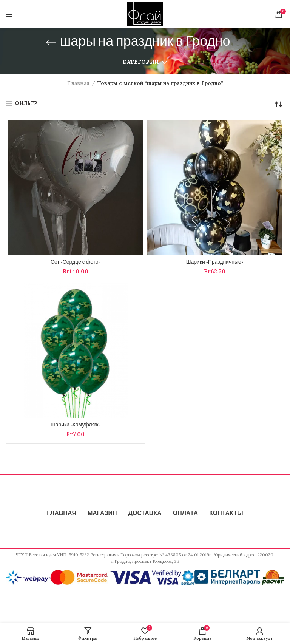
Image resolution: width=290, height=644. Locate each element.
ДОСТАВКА (145, 514)
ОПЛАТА (185, 514)
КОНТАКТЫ (226, 514)
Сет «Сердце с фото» (76, 263)
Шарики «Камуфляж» (76, 425)
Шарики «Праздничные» (215, 263)
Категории (141, 62)
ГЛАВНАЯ (62, 514)
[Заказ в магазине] (279, 104)
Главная (78, 83)
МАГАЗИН (102, 514)
